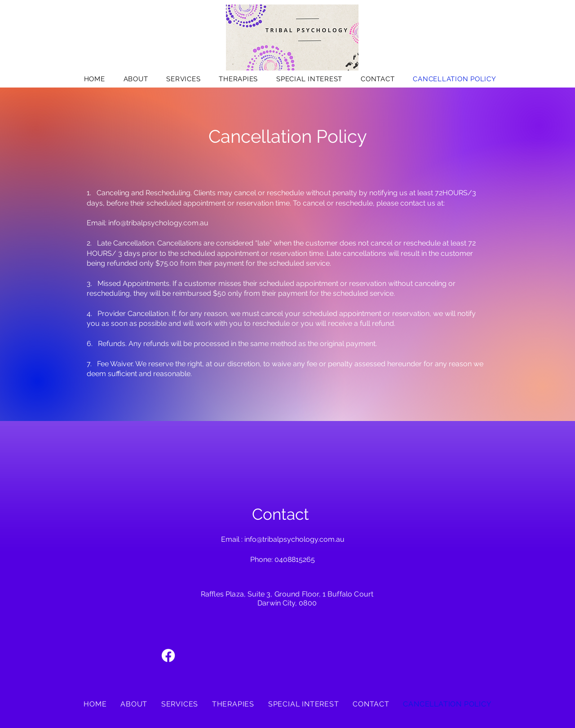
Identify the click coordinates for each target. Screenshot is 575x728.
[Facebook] (168, 656)
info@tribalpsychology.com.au (158, 223)
